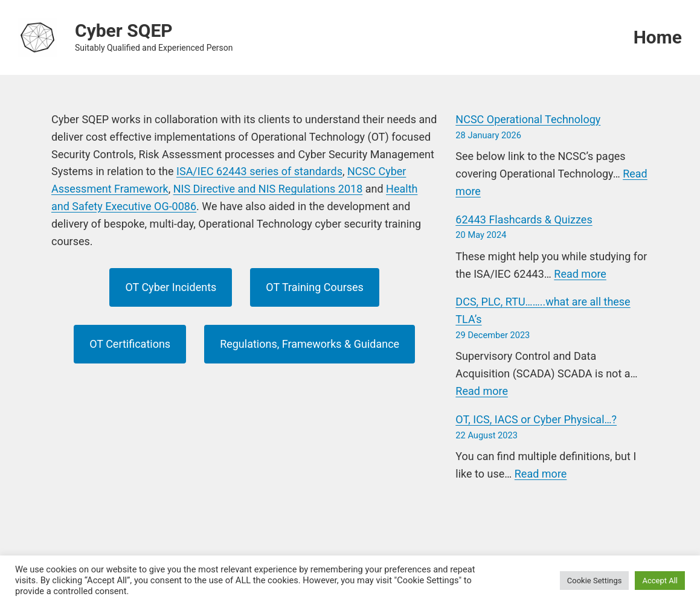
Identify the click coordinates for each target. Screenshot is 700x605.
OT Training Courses (315, 287)
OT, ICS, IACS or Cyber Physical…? (536, 419)
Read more (580, 274)
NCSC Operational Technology (528, 119)
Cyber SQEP (124, 30)
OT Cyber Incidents (171, 287)
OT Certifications (130, 344)
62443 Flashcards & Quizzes (524, 219)
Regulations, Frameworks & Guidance (310, 344)
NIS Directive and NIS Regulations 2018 (268, 189)
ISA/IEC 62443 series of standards (259, 171)
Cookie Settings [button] (595, 581)
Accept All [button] (660, 581)
